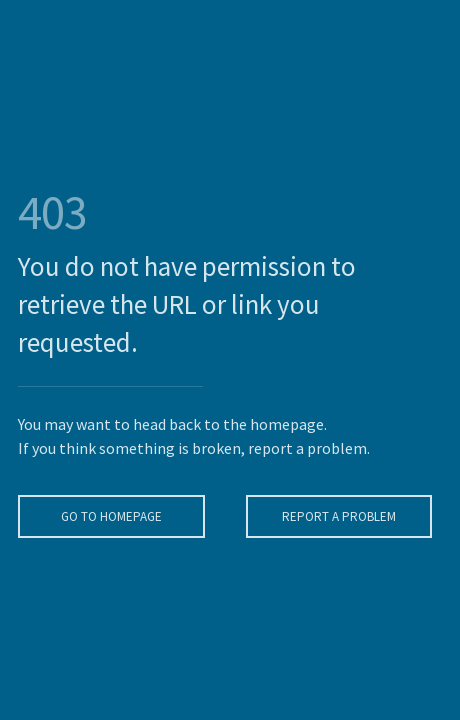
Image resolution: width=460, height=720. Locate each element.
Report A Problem (337, 516)
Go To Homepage (109, 516)
